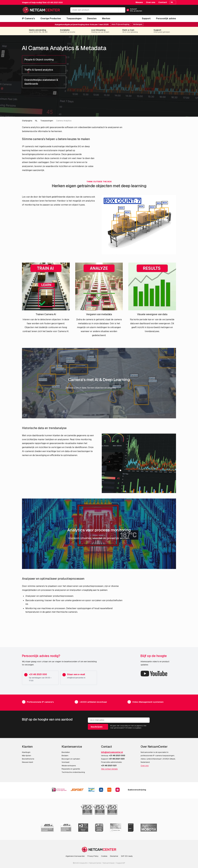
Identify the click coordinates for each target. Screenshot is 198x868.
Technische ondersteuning (73, 772)
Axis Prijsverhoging (120, 24)
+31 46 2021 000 (55, 2)
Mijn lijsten (27, 755)
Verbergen (138, 24)
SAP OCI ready (127, 856)
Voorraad (65, 762)
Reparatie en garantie (71, 769)
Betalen (65, 755)
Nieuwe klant (28, 762)
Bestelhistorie (28, 759)
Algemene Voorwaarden (75, 856)
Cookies (104, 856)
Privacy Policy (93, 856)
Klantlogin (26, 752)
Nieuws (139, 2)
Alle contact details (109, 769)
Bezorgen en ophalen (71, 759)
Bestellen (66, 752)
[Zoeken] (122, 10)
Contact (163, 2)
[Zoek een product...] (98, 10)
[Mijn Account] (162, 11)
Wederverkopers (69, 766)
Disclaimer (114, 856)
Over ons (151, 2)
